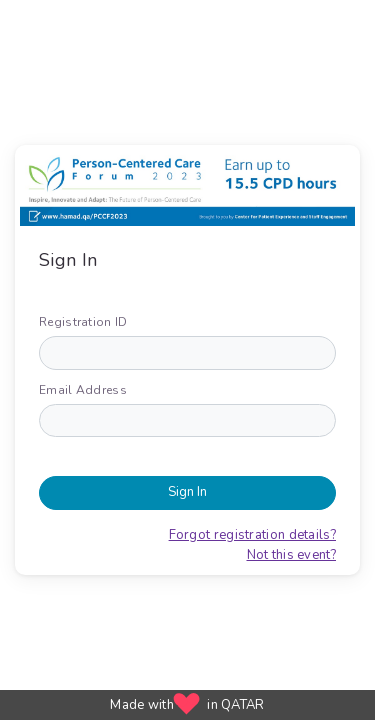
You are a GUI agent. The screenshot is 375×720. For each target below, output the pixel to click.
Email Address (83, 390)
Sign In (187, 492)
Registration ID (83, 322)
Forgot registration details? (252, 535)
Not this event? (292, 555)
